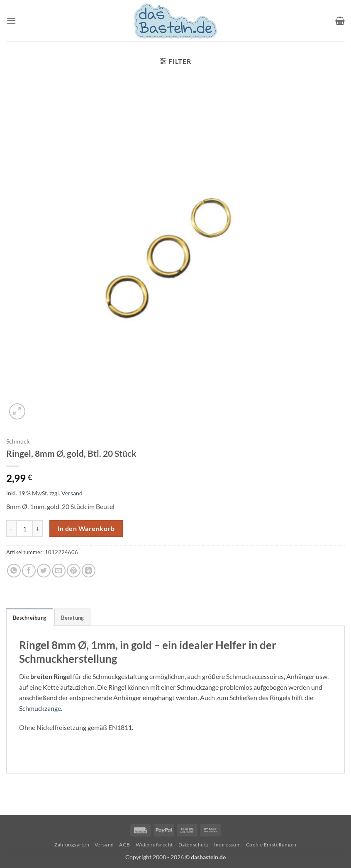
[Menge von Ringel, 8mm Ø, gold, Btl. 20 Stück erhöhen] (38, 529)
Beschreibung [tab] (30, 618)
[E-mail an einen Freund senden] (59, 571)
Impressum (228, 845)
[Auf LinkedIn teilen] (89, 571)
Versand (72, 493)
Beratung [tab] (72, 618)
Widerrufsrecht (155, 845)
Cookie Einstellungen (271, 845)
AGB (125, 845)
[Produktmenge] (24, 529)
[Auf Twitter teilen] (44, 571)
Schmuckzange (40, 708)
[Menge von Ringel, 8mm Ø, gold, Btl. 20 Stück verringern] (11, 529)
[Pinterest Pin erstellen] (74, 571)
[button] (11, 21)
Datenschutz (194, 845)
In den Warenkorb (86, 529)
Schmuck (18, 441)
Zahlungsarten (72, 845)
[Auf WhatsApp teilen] (14, 571)
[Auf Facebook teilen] (29, 571)
